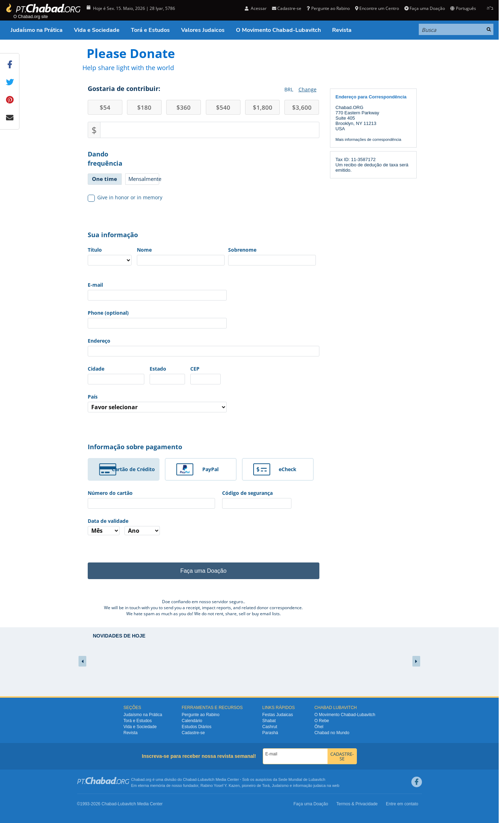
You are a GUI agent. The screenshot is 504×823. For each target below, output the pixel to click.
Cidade (96, 369)
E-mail (95, 285)
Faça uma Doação (425, 8)
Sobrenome (242, 250)
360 (184, 107)
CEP (195, 369)
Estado (158, 369)
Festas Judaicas (278, 715)
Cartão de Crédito (133, 469)
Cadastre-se (287, 8)
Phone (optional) (108, 313)
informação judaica (309, 785)
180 (144, 107)
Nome (144, 250)
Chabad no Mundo (332, 733)
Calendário (192, 721)
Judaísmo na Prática (37, 30)
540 (223, 107)
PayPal (210, 469)
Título (95, 250)
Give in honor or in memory (125, 198)
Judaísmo (280, 785)
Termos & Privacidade (357, 804)
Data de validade (108, 521)
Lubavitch (206, 779)
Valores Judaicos (203, 30)
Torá (266, 785)
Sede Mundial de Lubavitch (302, 779)
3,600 (302, 107)
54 (105, 107)
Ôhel (319, 727)
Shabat (269, 721)
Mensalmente (144, 179)
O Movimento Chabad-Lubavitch (278, 30)
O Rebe (322, 721)
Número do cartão (110, 493)
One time (105, 179)
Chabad (190, 779)
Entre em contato (402, 804)
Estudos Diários (197, 727)
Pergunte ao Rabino (328, 8)
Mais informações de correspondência (369, 139)
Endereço (99, 341)
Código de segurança (247, 493)
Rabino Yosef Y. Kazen (220, 785)
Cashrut (270, 727)
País (93, 397)
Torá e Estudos (150, 30)
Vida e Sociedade (97, 30)
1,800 (263, 107)
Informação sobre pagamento (135, 447)
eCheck (288, 469)
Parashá (270, 733)
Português (463, 8)
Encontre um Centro (377, 8)
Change (308, 89)
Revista (342, 30)
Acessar (256, 8)
